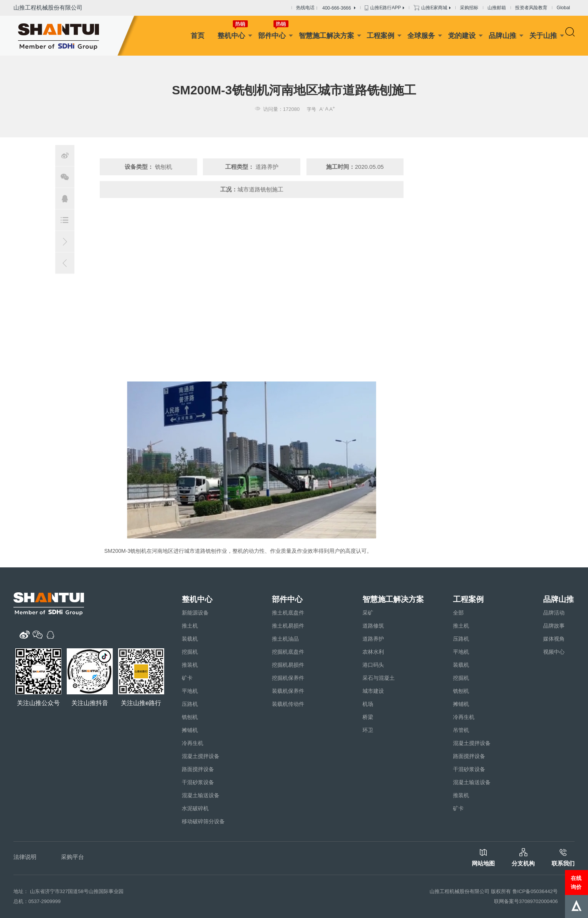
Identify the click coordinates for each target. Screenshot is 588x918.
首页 (198, 36)
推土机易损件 (288, 626)
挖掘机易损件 (288, 665)
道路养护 (373, 639)
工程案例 (380, 36)
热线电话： (326, 8)
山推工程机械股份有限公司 (48, 7)
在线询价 (576, 882)
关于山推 (543, 36)
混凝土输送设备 (201, 795)
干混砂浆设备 (198, 782)
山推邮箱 (497, 8)
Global (563, 8)
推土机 (190, 626)
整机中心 (231, 36)
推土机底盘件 (288, 613)
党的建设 (462, 36)
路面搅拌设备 (198, 769)
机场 (368, 704)
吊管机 (461, 730)
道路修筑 (373, 626)
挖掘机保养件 (288, 678)
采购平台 (72, 857)
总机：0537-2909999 (37, 901)
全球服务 (421, 36)
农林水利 (373, 652)
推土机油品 (285, 639)
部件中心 (272, 36)
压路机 (190, 704)
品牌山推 (502, 36)
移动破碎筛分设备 (203, 821)
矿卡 (187, 678)
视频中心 (554, 652)
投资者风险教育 (531, 8)
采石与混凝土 (379, 678)
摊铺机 (190, 730)
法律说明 (25, 857)
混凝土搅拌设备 (201, 756)
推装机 (190, 665)
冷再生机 (193, 743)
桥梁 (368, 717)
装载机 (190, 639)
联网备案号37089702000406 (526, 901)
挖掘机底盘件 (288, 652)
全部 (458, 613)
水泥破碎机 (195, 808)
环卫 (368, 730)
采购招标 (469, 8)
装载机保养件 (288, 691)
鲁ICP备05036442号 (535, 891)
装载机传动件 (288, 704)
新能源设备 (195, 613)
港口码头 (373, 665)
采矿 (368, 613)
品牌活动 (554, 613)
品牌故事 (554, 626)
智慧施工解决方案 (326, 36)
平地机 (190, 691)
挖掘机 (190, 652)
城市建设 (373, 691)
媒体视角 (554, 639)
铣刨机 (190, 717)
